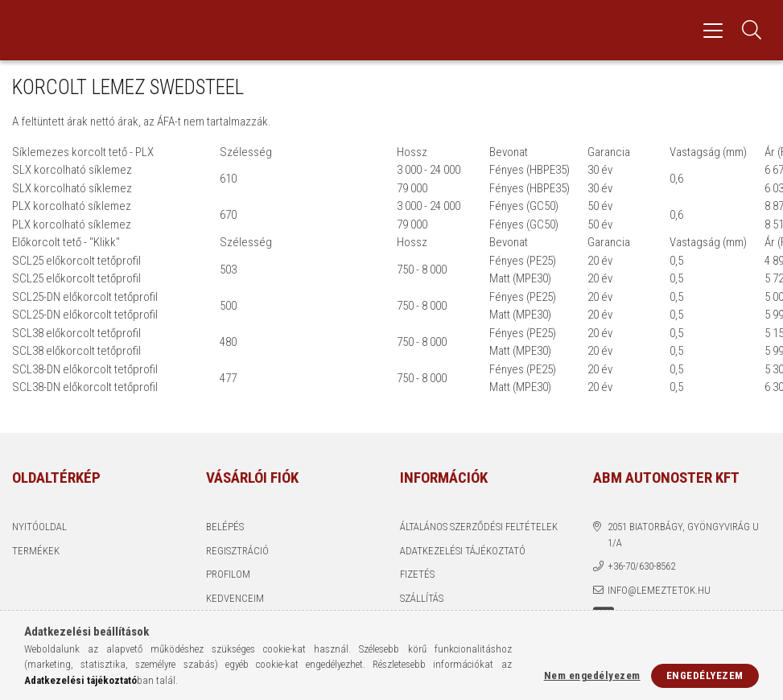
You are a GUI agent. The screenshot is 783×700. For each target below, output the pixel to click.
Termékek (36, 551)
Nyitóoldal (39, 527)
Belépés (225, 527)
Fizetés (417, 574)
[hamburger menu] (713, 30)
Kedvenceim (235, 598)
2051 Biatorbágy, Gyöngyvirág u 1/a (683, 535)
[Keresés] (752, 30)
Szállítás (422, 598)
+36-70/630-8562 (641, 566)
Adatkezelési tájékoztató (463, 551)
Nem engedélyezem (592, 675)
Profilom (228, 574)
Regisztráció (237, 551)
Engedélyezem (705, 675)
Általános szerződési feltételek (479, 527)
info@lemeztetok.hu (659, 590)
